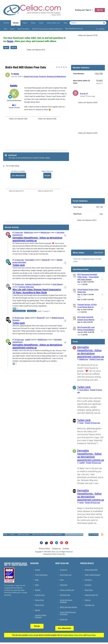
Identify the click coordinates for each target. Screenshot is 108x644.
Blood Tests (89, 590)
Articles (6, 23)
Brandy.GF (46, 260)
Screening (88, 585)
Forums (16, 24)
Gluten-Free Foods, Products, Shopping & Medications (45, 76)
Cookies (66, 549)
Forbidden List (89, 605)
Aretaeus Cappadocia (33, 284)
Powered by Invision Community (54, 554)
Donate (47, 176)
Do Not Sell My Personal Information (68, 613)
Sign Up (100, 10)
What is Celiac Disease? (93, 575)
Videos (25, 23)
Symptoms (88, 580)
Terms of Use (39, 600)
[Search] (80, 23)
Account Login (40, 595)
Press (62, 580)
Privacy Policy (44, 549)
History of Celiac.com (67, 590)
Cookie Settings (68, 635)
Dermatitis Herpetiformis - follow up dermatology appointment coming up (91, 352)
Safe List (88, 600)
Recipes (38, 610)
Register (38, 590)
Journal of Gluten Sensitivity (41, 616)
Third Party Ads (65, 595)
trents (27, 318)
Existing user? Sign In (84, 10)
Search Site (64, 619)
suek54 (28, 340)
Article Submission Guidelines (66, 601)
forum (10, 41)
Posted (97, 359)
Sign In (6, 48)
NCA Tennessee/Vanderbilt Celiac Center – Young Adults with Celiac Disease (88, 277)
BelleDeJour (29, 233)
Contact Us (56, 549)
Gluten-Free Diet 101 (91, 595)
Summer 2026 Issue (27, 287)
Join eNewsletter (18, 176)
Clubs (41, 23)
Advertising (64, 585)
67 (14, 105)
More (66, 23)
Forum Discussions (41, 575)
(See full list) (99, 252)
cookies (31, 635)
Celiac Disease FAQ (91, 570)
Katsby (16, 74)
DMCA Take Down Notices (69, 607)
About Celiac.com (54, 23)
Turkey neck (19, 265)
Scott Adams (30, 260)
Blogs (33, 23)
